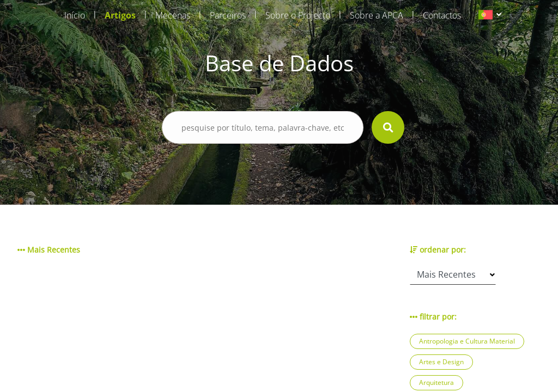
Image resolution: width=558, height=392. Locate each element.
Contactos (442, 15)
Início (75, 15)
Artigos (120, 15)
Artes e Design (441, 362)
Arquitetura (436, 382)
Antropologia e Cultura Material (467, 341)
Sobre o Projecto (298, 15)
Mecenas (173, 15)
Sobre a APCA (377, 15)
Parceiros (228, 15)
